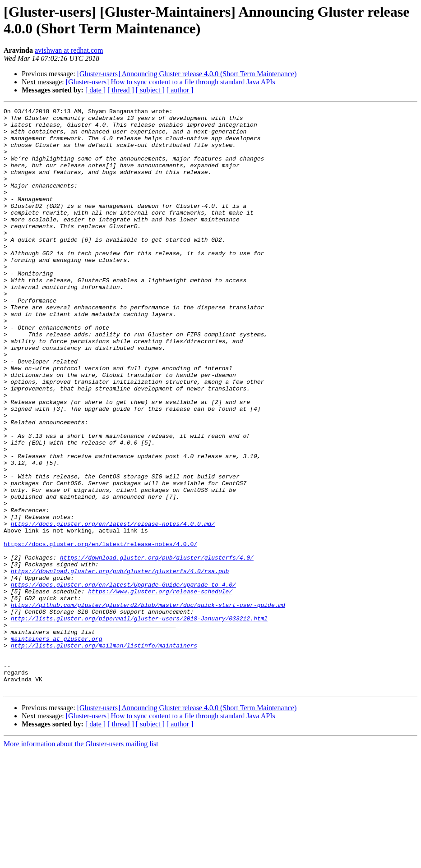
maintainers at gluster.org (57, 745)
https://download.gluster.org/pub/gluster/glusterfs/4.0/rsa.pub (120, 664)
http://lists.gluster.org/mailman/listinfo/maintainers (104, 753)
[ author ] (180, 90)
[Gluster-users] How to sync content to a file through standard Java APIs (171, 82)
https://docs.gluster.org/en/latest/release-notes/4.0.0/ (100, 632)
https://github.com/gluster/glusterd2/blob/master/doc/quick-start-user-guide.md (148, 705)
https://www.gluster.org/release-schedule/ (160, 689)
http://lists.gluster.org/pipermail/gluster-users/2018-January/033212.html (139, 721)
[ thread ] (121, 90)
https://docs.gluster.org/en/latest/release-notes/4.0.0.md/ (113, 607)
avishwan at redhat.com (69, 50)
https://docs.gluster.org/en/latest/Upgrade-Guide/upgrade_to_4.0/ (123, 680)
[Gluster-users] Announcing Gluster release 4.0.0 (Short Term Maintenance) (187, 74)
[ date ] (95, 90)
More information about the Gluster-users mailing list (81, 860)
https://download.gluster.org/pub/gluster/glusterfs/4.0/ (157, 648)
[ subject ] (150, 90)
